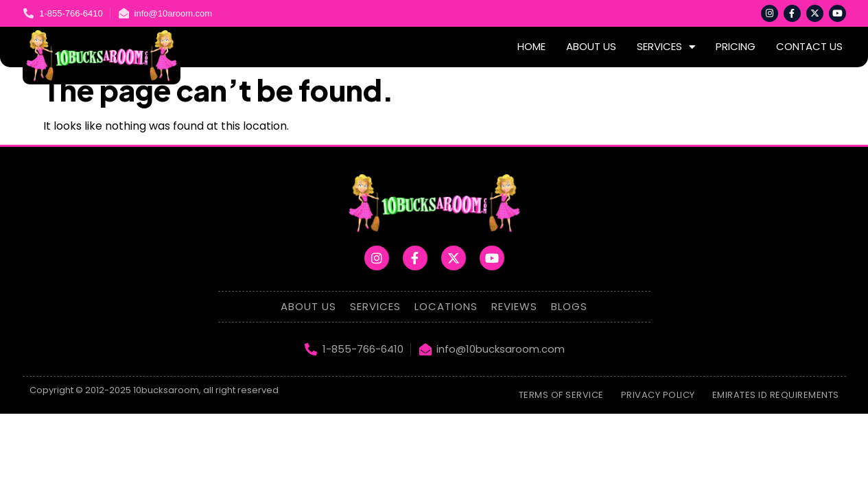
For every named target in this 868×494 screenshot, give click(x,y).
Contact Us (809, 46)
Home (531, 46)
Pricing (736, 46)
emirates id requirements (776, 395)
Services (666, 47)
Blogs (569, 306)
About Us (591, 46)
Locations (446, 306)
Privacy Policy (658, 395)
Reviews (514, 306)
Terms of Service (561, 395)
